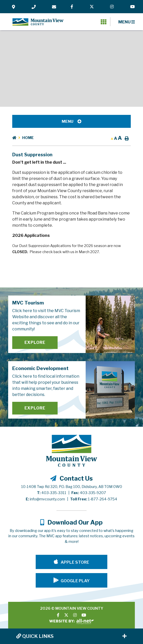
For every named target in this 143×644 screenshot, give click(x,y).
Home (28, 138)
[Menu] (127, 22)
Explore (35, 342)
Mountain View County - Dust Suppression (38, 22)
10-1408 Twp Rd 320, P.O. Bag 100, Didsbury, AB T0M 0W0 (72, 487)
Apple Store (75, 562)
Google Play (75, 581)
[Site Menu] (71, 121)
